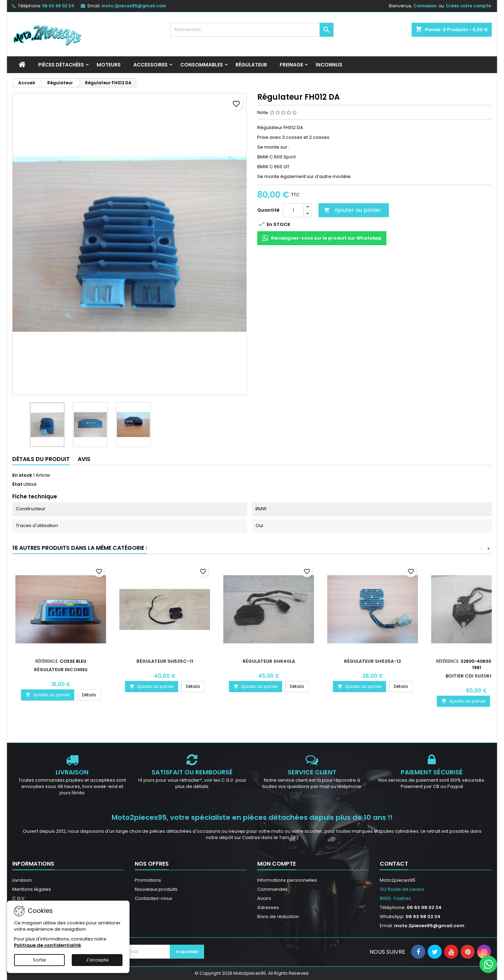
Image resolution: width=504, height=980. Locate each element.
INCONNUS (329, 65)
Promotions (148, 880)
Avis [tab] (84, 459)
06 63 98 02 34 (58, 6)
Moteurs (109, 65)
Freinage (291, 65)
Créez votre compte (468, 6)
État (17, 484)
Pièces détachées (61, 65)
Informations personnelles (287, 880)
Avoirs (264, 898)
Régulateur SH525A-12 (373, 661)
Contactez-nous (153, 898)
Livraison (22, 880)
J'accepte (97, 960)
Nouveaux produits (156, 889)
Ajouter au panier (353, 210)
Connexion (425, 6)
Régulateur (251, 65)
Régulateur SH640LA (269, 661)
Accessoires (150, 65)
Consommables (202, 65)
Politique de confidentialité (47, 945)
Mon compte (276, 864)
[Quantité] (293, 210)
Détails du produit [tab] (41, 459)
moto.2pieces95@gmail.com (134, 6)
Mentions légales (32, 889)
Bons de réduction (278, 917)
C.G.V (18, 898)
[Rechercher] (252, 30)
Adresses (268, 907)
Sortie (40, 960)
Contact (394, 864)
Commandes (272, 889)
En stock (22, 475)
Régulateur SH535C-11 (165, 661)
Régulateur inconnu (61, 670)
